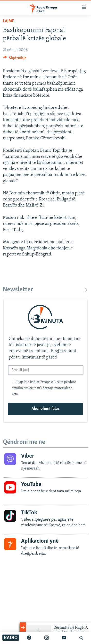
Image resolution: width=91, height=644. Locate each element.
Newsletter (45, 290)
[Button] (15, 59)
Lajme (8, 21)
